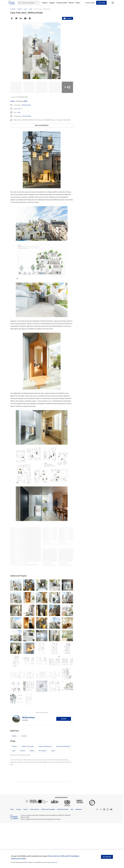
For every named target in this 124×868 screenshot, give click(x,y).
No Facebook (43, 796)
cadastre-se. (54, 862)
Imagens (52, 3)
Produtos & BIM (62, 3)
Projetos (45, 3)
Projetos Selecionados (45, 791)
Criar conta (101, 3)
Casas (12, 101)
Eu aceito (107, 857)
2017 (19, 112)
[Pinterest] (30, 18)
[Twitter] (16, 18)
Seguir (64, 764)
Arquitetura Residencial (63, 791)
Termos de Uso (54, 856)
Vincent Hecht (27, 116)
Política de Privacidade (69, 856)
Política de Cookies (18, 859)
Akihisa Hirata (26, 105)
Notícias (71, 3)
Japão (25, 101)
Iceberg (32, 796)
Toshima (22, 796)
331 (19, 109)
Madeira (14, 781)
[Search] (31, 3)
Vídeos (78, 3)
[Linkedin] (21, 18)
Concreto (24, 781)
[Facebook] (12, 18)
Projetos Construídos (28, 791)
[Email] (25, 18)
